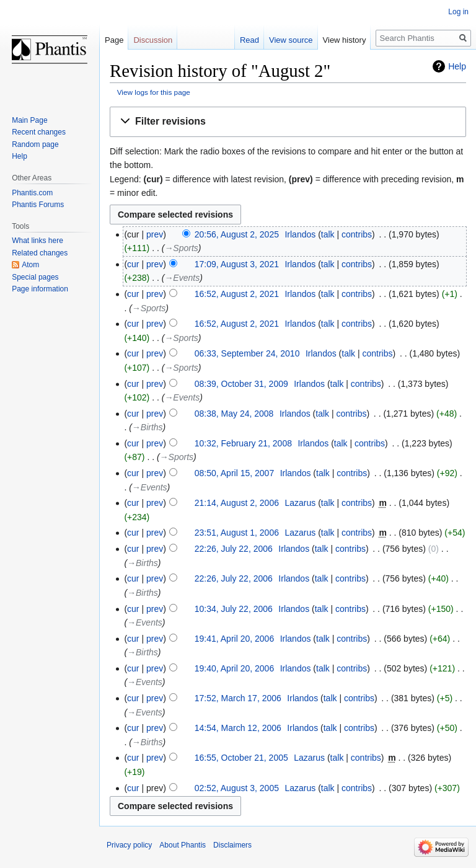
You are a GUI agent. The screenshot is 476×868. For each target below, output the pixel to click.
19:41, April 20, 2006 (234, 639)
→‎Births (148, 427)
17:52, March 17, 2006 (238, 698)
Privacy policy (129, 845)
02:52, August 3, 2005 (237, 788)
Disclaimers (232, 845)
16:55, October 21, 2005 (241, 758)
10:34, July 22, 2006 (234, 609)
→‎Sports (181, 248)
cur (133, 264)
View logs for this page (154, 92)
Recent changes (39, 132)
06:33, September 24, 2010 (247, 353)
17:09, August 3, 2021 (237, 264)
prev (155, 234)
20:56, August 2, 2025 (237, 234)
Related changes (40, 253)
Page (114, 40)
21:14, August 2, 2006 (237, 503)
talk (328, 234)
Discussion (153, 40)
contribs (357, 234)
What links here (37, 241)
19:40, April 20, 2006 (234, 668)
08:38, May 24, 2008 (234, 414)
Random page (35, 144)
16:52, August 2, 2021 (237, 294)
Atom (30, 265)
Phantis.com (32, 193)
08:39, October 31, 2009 (241, 384)
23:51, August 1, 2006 (237, 533)
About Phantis (183, 845)
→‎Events (182, 278)
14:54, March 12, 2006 (238, 728)
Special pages (35, 277)
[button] (288, 122)
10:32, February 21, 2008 (243, 443)
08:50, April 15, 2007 (234, 473)
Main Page (29, 120)
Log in (458, 12)
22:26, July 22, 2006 (234, 549)
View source (291, 40)
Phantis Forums (38, 205)
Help (457, 66)
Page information (40, 289)
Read (249, 40)
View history (345, 40)
